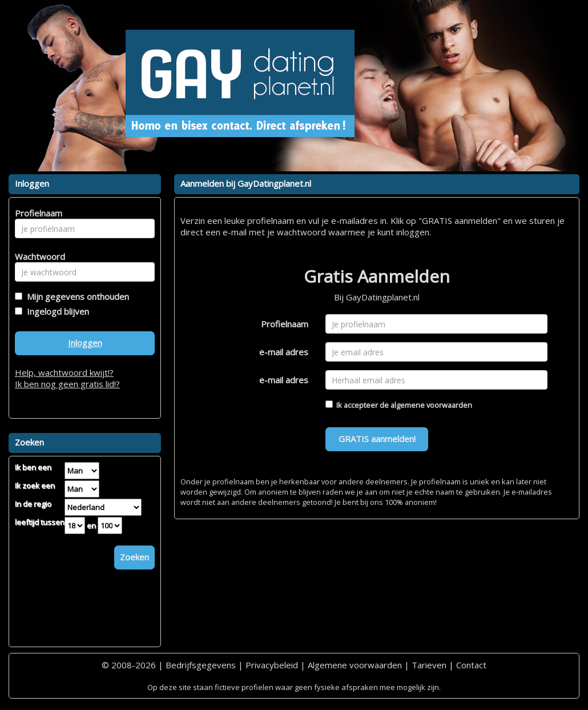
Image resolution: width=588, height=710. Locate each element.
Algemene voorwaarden (355, 665)
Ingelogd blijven (56, 311)
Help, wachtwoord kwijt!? (64, 372)
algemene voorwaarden (431, 405)
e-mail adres (284, 352)
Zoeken (134, 557)
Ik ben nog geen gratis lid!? (67, 384)
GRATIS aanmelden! (377, 439)
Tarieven (429, 665)
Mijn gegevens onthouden (76, 296)
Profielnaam (285, 324)
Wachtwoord (37, 256)
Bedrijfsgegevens (201, 665)
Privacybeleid (272, 665)
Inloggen (85, 343)
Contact (471, 665)
